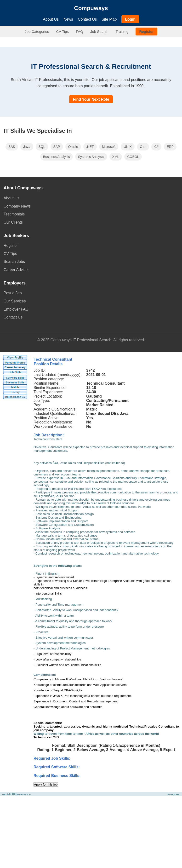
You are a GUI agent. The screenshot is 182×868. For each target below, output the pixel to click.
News (68, 19)
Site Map (109, 19)
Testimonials (14, 214)
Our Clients (13, 222)
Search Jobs (14, 262)
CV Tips (62, 32)
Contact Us (87, 19)
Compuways (91, 8)
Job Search (99, 32)
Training (122, 32)
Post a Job (13, 293)
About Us (51, 19)
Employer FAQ (16, 309)
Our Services (15, 301)
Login (130, 19)
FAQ (80, 32)
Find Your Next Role (91, 99)
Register (146, 32)
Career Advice (16, 270)
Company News (17, 206)
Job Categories (37, 32)
